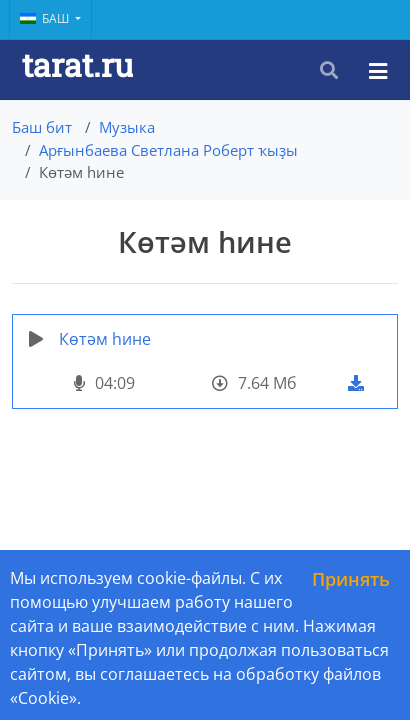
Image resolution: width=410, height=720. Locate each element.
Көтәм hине (105, 339)
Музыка (127, 127)
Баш (46, 18)
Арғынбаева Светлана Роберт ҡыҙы (168, 150)
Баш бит (42, 127)
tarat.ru (77, 64)
